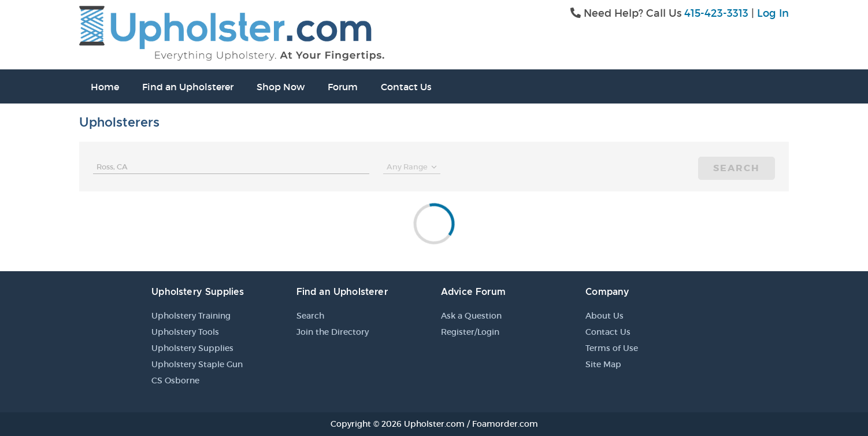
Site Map (603, 364)
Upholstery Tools (185, 332)
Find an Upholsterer (188, 87)
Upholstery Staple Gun (197, 364)
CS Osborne (175, 380)
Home (105, 87)
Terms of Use (612, 348)
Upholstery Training (191, 316)
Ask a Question (471, 316)
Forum (343, 87)
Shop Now (281, 87)
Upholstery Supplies (192, 348)
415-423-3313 (716, 13)
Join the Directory (333, 332)
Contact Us (406, 87)
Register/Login (470, 332)
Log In (773, 13)
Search (737, 168)
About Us (604, 316)
